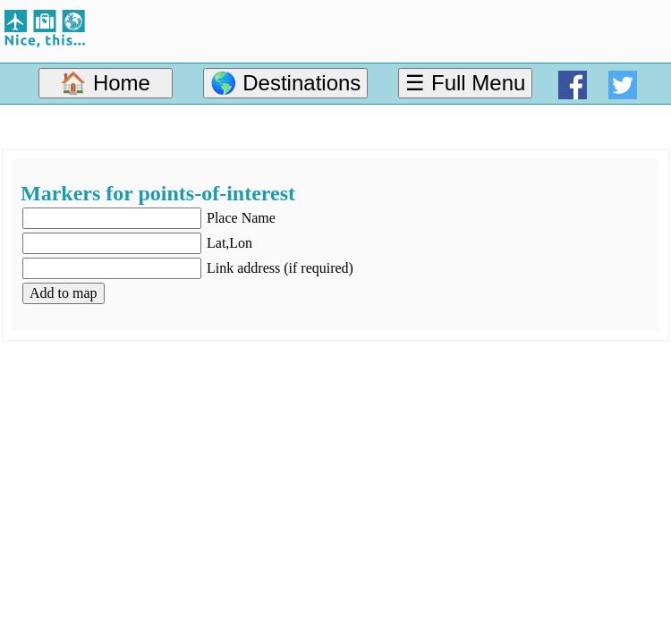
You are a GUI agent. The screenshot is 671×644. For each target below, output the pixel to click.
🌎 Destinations (286, 83)
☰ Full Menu (465, 83)
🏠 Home (105, 83)
